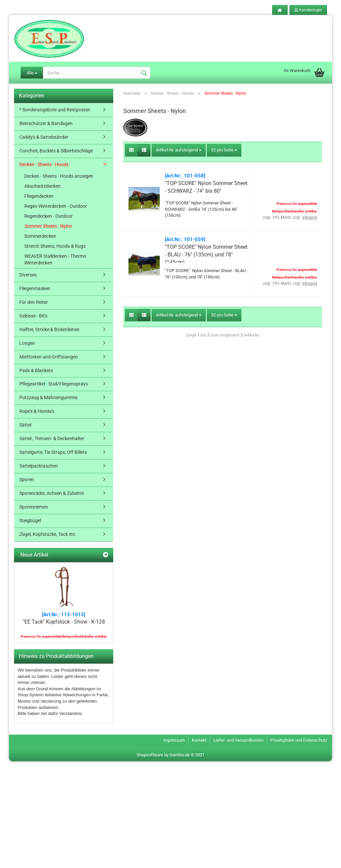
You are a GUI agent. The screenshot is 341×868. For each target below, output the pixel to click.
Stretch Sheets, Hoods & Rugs (55, 246)
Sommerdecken (40, 236)
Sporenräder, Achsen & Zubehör (52, 493)
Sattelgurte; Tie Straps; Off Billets (53, 452)
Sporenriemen (34, 507)
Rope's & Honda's (37, 411)
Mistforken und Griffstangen (49, 357)
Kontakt (199, 740)
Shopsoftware (150, 755)
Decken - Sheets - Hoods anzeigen (59, 176)
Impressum (174, 740)
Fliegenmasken (35, 288)
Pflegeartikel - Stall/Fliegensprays (54, 384)
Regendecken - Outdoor (48, 216)
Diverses (28, 275)
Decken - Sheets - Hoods (44, 164)
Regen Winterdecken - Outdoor (56, 206)
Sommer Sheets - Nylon (48, 226)
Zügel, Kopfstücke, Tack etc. (48, 534)
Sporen (27, 480)
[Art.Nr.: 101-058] (185, 176)
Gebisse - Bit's (33, 316)
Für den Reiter (34, 302)
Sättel (25, 425)
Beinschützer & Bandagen (46, 123)
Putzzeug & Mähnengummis (48, 397)
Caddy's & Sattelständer (44, 137)
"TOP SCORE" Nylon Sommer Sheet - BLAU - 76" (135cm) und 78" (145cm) (206, 255)
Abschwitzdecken (42, 186)
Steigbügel (30, 521)
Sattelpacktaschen (39, 466)
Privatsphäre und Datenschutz (299, 740)
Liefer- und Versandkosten (238, 740)
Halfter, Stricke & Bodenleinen (49, 329)
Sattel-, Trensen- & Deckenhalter (52, 439)
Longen (27, 343)
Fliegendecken (39, 196)
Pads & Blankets (36, 370)
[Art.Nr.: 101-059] (185, 239)
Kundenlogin (308, 10)
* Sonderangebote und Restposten (55, 110)
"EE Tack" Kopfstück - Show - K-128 (64, 622)
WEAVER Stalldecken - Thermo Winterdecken (55, 259)
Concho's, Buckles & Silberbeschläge (56, 151)
